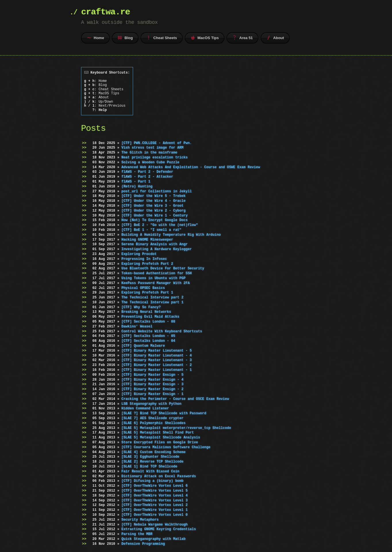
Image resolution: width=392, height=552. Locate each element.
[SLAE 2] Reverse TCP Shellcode (152, 462)
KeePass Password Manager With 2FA (155, 283)
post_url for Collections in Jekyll (156, 191)
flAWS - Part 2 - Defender (147, 172)
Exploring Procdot (139, 254)
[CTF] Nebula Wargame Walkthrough (154, 524)
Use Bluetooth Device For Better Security (163, 268)
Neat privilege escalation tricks (154, 157)
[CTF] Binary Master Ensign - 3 (152, 384)
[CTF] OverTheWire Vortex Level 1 (154, 510)
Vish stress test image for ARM (152, 148)
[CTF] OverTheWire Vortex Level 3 (154, 500)
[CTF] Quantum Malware (143, 346)
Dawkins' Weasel (137, 326)
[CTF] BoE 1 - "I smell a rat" (151, 230)
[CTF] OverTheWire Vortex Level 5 (154, 491)
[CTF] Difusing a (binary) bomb (152, 481)
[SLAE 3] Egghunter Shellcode (150, 457)
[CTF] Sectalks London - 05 (148, 336)
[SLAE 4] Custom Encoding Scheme (153, 452)
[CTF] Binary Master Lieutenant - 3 (156, 360)
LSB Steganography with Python (151, 404)
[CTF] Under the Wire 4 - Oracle (153, 201)
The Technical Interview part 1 (152, 302)
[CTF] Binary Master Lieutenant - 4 (156, 355)
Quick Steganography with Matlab (153, 539)
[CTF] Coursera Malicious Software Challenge (166, 447)
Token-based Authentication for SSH (156, 273)
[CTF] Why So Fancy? (141, 307)
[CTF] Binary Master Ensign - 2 (152, 389)
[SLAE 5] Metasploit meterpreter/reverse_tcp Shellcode (176, 428)
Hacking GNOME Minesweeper (147, 239)
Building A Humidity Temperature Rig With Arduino (171, 235)
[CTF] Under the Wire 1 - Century (154, 215)
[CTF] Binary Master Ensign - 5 (152, 375)
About (275, 38)
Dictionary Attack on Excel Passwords (158, 476)
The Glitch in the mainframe (149, 153)
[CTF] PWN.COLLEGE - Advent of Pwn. (156, 143)
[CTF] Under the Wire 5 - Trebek (153, 196)
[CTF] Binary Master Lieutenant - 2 (156, 365)
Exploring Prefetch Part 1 (147, 293)
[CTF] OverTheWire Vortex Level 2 (154, 505)
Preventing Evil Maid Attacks (150, 317)
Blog (125, 38)
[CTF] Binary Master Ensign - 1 (152, 394)
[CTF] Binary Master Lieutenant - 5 (156, 351)
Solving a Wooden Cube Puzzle (150, 162)
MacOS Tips (205, 38)
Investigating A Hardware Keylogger (156, 249)
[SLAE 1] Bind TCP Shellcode (149, 466)
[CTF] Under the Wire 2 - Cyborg (153, 211)
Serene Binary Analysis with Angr (154, 244)
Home (95, 38)
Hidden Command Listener (145, 408)
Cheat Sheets (162, 38)
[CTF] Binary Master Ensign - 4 (152, 380)
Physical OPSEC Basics (143, 288)
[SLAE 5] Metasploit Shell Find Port (157, 433)
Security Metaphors (140, 520)
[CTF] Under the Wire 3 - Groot (152, 206)
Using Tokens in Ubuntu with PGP (153, 278)
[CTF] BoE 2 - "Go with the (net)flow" (160, 225)
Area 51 (242, 38)
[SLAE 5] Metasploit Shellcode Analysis (161, 437)
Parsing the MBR (137, 534)
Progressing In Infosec (144, 259)
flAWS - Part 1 (136, 182)
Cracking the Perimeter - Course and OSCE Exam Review (175, 399)
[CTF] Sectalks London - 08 (148, 322)
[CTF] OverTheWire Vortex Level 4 (154, 496)
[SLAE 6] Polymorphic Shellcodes (153, 423)
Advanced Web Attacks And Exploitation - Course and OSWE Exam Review (191, 167)
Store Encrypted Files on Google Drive (160, 442)
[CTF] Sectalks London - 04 (148, 341)
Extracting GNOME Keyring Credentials (158, 529)
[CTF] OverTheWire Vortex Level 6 (154, 486)
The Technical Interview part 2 (152, 297)
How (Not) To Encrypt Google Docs (154, 220)
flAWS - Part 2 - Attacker (147, 177)
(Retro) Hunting (137, 186)
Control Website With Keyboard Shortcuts (162, 331)
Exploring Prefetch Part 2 (147, 263)
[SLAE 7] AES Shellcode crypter (152, 418)
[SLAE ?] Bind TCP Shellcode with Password (164, 413)
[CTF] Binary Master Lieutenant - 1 (156, 370)
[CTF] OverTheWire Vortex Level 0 (154, 515)
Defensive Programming (143, 544)
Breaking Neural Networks (146, 312)
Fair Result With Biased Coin (150, 471)
